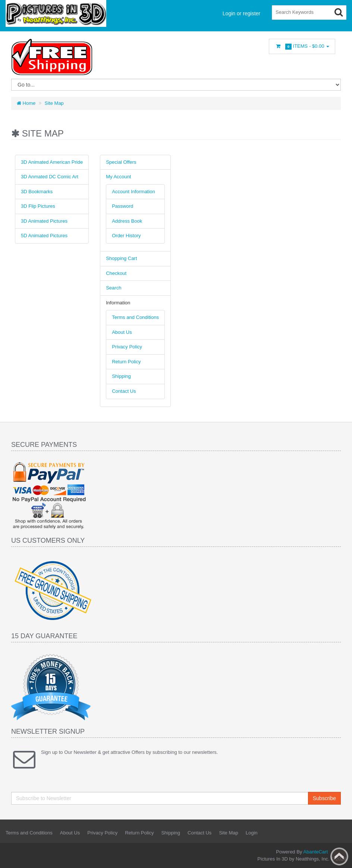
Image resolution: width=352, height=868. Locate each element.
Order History (126, 236)
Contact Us (124, 391)
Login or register (241, 13)
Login (252, 833)
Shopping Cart (121, 258)
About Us (122, 332)
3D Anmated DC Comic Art (50, 177)
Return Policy (126, 362)
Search (114, 288)
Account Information (133, 192)
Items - (302, 46)
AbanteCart (315, 852)
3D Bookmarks (37, 192)
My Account (118, 177)
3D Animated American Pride (52, 162)
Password (122, 206)
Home (26, 103)
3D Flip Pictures (38, 206)
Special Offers (121, 162)
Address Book (127, 221)
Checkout (116, 273)
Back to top (339, 856)
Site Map (54, 103)
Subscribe (324, 798)
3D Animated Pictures (44, 221)
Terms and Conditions (135, 317)
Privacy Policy (127, 347)
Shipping (121, 376)
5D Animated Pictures (44, 236)
